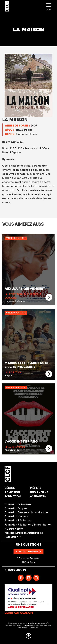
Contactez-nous (28, 552)
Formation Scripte (16, 508)
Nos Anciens (39, 492)
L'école (10, 488)
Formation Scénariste (18, 504)
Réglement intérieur (44, 625)
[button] (29, 635)
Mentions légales (29, 625)
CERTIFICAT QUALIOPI (19, 613)
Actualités (38, 496)
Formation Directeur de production (26, 512)
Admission (12, 492)
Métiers (36, 488)
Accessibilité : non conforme (29, 627)
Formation (13, 496)
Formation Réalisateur (18, 521)
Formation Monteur (16, 516)
